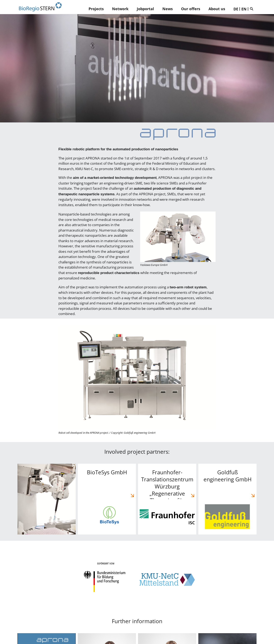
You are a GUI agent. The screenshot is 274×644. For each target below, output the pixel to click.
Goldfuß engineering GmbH (227, 499)
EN (244, 9)
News (168, 9)
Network (120, 9)
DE (236, 9)
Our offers (191, 9)
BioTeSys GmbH (107, 499)
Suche (253, 9)
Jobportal (145, 9)
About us (217, 9)
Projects (96, 9)
